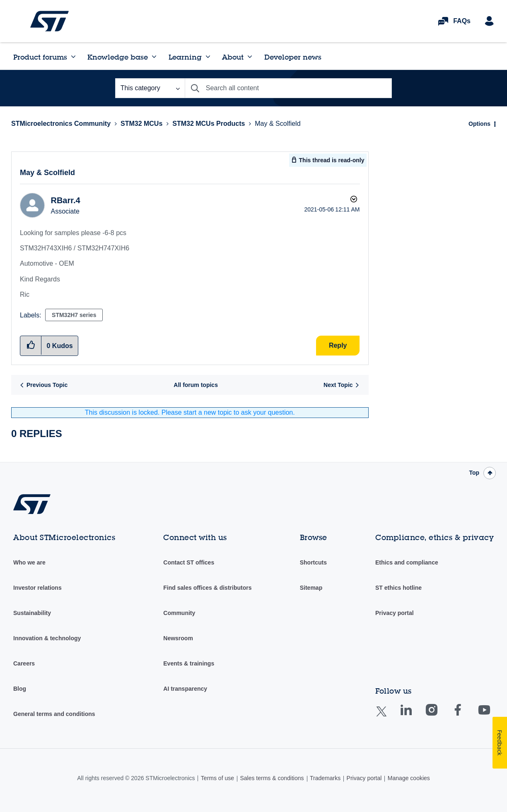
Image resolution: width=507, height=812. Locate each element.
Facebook (466, 716)
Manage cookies (409, 778)
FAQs (462, 21)
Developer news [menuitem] (293, 57)
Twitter (388, 717)
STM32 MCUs (141, 124)
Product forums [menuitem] (40, 57)
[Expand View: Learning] (208, 57)
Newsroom (178, 638)
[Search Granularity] (150, 88)
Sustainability (32, 613)
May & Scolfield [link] (278, 124)
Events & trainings (189, 663)
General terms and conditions (54, 714)
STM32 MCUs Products (209, 124)
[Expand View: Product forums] (73, 57)
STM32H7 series (74, 315)
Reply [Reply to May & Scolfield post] (338, 345)
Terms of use (217, 778)
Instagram (440, 716)
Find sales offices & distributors (207, 588)
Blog (20, 689)
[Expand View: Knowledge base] (154, 57)
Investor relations (37, 588)
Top (474, 473)
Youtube (492, 716)
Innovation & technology (47, 638)
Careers (24, 663)
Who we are (29, 562)
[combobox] (288, 88)
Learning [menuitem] (185, 57)
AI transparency (185, 689)
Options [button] (479, 124)
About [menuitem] (233, 57)
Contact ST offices (189, 562)
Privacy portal (395, 613)
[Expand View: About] (250, 57)
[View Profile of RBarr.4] (65, 200)
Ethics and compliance (407, 562)
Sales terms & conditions (272, 778)
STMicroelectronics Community (49, 21)
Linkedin (414, 716)
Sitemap (311, 588)
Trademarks (325, 778)
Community (179, 613)
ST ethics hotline (398, 588)
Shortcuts (313, 562)
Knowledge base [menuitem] (118, 57)
